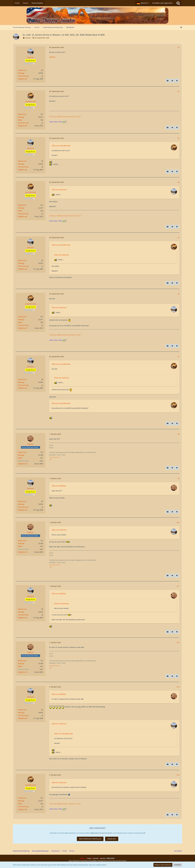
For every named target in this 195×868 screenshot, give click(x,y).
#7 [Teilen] (179, 357)
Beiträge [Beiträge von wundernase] (21, 117)
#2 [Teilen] (179, 91)
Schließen (178, 865)
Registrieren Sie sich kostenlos (101, 833)
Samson (28, 38)
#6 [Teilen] (179, 294)
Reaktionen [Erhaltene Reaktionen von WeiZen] (22, 452)
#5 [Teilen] (179, 237)
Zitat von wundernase (61, 146)
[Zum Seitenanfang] (177, 81)
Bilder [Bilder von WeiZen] (20, 458)
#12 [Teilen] (178, 642)
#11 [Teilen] (178, 586)
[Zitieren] (168, 81)
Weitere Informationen (163, 865)
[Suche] (178, 3)
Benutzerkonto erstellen (90, 839)
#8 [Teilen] (179, 434)
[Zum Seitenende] (181, 27)
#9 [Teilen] (179, 478)
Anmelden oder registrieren (162, 3)
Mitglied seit (23, 79)
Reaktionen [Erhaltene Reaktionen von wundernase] (22, 114)
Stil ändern (178, 851)
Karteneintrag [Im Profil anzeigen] (23, 76)
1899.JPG (52, 57)
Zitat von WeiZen (59, 486)
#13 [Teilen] (178, 687)
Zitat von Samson (59, 190)
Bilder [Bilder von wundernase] (20, 120)
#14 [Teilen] (178, 775)
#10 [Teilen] (178, 522)
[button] (143, 3)
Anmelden (112, 839)
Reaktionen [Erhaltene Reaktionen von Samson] (22, 70)
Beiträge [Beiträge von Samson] (21, 73)
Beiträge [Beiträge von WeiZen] (21, 455)
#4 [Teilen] (179, 182)
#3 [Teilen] (179, 138)
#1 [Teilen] (179, 47)
